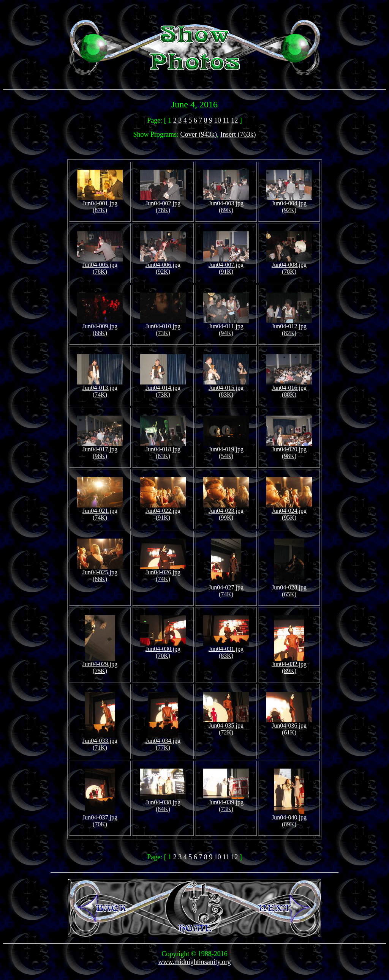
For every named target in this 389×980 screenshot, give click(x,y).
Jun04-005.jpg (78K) (100, 265)
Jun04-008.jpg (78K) (289, 265)
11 (226, 120)
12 (234, 120)
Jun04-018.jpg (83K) (163, 450)
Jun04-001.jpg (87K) (100, 204)
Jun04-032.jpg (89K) (289, 665)
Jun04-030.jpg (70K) (163, 650)
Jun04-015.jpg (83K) (226, 388)
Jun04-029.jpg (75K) (100, 665)
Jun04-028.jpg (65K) (289, 588)
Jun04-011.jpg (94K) (226, 327)
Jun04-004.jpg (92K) (289, 204)
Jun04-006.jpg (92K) (163, 265)
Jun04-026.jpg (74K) (163, 573)
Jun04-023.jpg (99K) (226, 511)
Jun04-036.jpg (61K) (289, 726)
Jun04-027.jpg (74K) (226, 588)
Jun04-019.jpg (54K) (226, 450)
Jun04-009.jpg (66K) (100, 327)
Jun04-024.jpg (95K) (289, 511)
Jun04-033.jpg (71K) (100, 741)
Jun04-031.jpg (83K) (226, 650)
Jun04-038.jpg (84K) (163, 803)
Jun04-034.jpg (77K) (163, 741)
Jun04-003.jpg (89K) (226, 204)
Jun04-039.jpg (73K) (226, 803)
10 (218, 120)
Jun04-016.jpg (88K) (289, 388)
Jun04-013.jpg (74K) (100, 388)
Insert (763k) (238, 134)
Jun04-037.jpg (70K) (100, 818)
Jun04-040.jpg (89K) (289, 818)
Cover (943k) (199, 134)
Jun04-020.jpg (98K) (289, 450)
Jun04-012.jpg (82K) (289, 327)
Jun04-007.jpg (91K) (226, 265)
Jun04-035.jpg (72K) (226, 726)
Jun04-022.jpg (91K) (163, 511)
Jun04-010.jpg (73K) (163, 327)
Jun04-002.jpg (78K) (163, 204)
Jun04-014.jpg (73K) (163, 388)
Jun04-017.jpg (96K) (100, 450)
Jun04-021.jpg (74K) (100, 511)
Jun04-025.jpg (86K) (100, 573)
